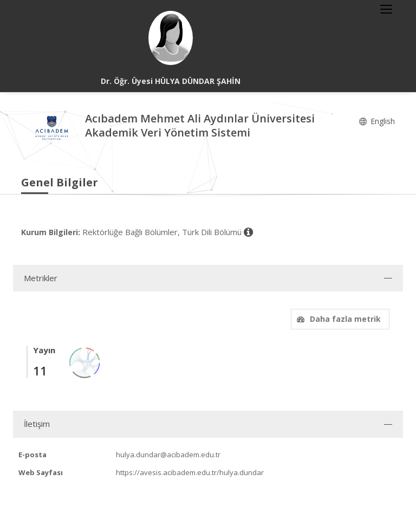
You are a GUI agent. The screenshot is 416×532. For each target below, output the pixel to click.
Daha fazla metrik (337, 319)
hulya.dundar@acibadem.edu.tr (168, 455)
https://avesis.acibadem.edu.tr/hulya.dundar (190, 472)
